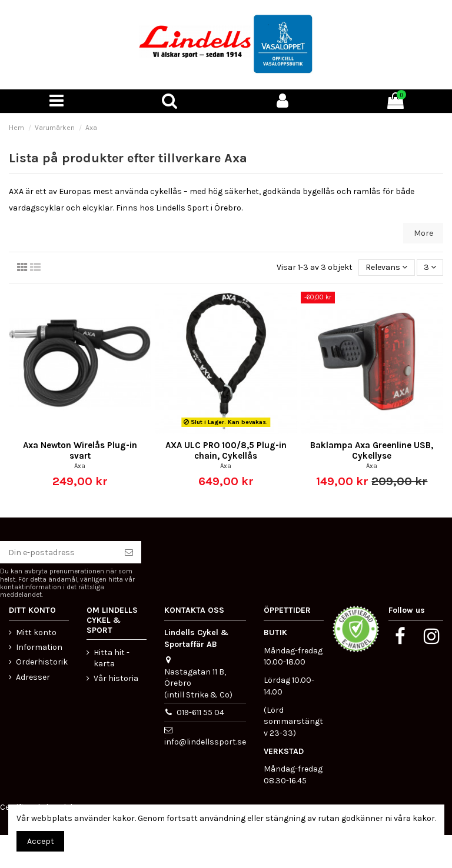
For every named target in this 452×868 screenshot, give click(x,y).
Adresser (33, 677)
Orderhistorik (42, 662)
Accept (41, 841)
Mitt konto (36, 632)
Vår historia (116, 678)
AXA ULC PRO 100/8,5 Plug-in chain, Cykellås (226, 450)
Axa (80, 466)
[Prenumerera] (129, 552)
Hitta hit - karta (112, 658)
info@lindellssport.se (205, 742)
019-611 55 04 (200, 712)
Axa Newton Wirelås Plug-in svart (80, 450)
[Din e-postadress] (58, 552)
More (423, 233)
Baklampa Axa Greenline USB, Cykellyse (372, 450)
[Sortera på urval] (386, 268)
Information (39, 647)
